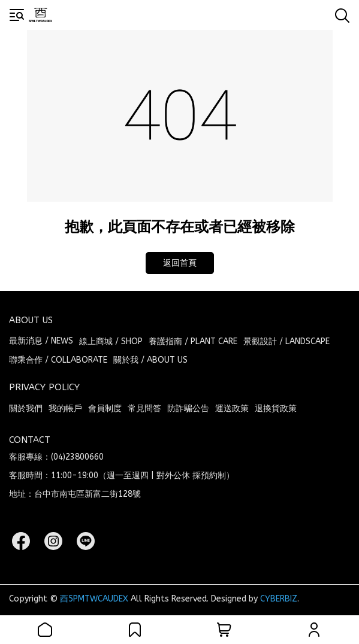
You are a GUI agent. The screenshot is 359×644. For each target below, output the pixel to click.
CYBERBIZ (279, 599)
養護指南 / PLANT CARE (193, 341)
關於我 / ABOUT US (150, 360)
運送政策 (232, 408)
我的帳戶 (65, 408)
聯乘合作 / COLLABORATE (58, 360)
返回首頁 (180, 263)
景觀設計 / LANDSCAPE (286, 341)
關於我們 (26, 408)
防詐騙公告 (188, 408)
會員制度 (105, 408)
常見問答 (144, 408)
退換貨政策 (276, 408)
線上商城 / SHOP (111, 341)
